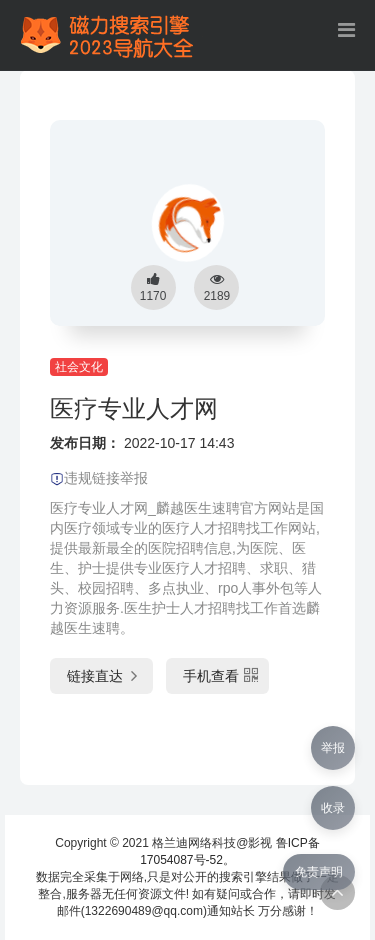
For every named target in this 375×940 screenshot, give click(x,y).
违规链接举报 (99, 478)
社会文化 (79, 367)
